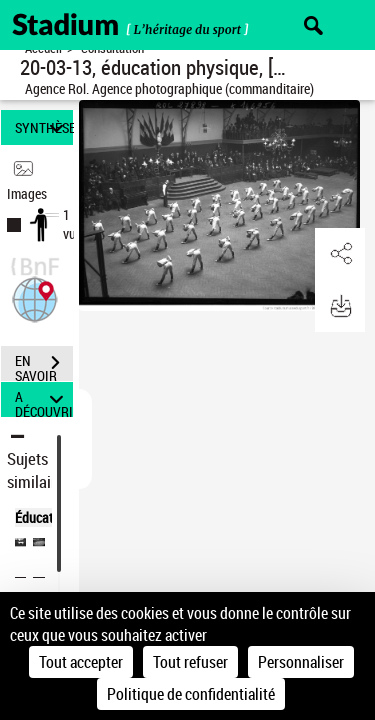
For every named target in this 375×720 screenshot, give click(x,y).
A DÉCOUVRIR (44, 399)
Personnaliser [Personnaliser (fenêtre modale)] (301, 662)
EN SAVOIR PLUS (44, 365)
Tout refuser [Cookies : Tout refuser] (190, 662)
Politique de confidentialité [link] (191, 694)
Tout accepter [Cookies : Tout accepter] (81, 662)
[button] (35, 297)
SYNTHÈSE (44, 127)
